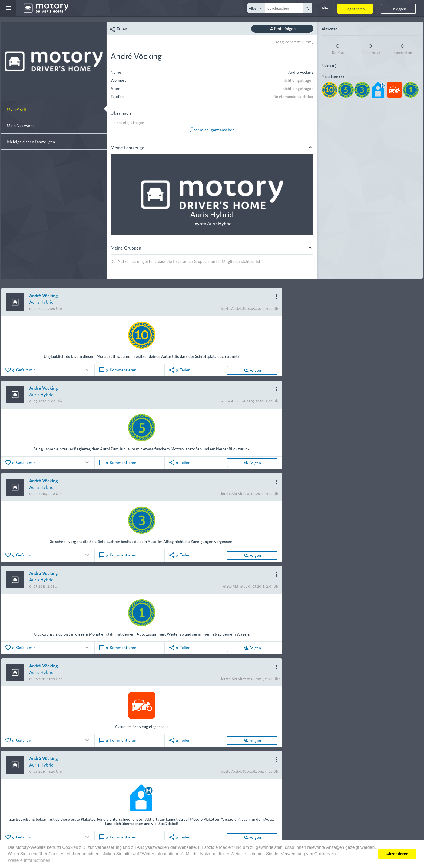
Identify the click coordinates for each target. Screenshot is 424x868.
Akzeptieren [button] (397, 854)
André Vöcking (44, 295)
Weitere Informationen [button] (29, 860)
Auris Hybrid (41, 302)
